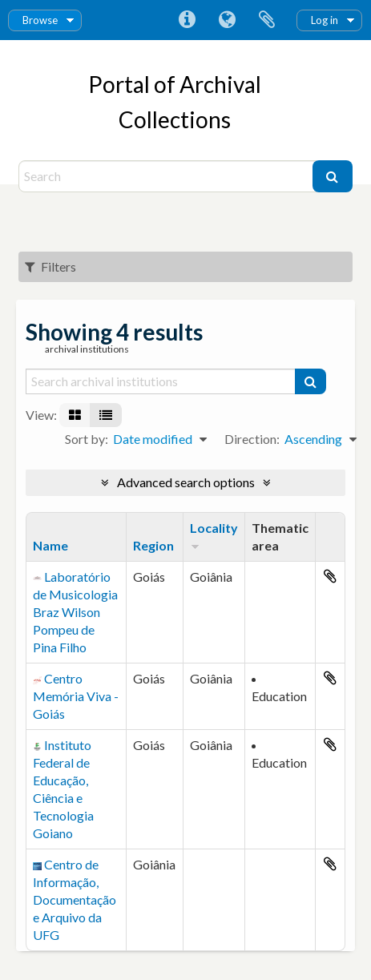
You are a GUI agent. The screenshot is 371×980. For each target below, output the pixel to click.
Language (227, 20)
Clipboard (267, 20)
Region (153, 545)
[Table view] (106, 415)
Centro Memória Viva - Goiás (76, 696)
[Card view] (75, 415)
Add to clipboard (330, 576)
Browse (40, 20)
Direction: (252, 439)
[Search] (167, 176)
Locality (214, 528)
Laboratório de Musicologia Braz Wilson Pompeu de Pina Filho (75, 612)
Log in (325, 20)
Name (50, 545)
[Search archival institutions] (161, 381)
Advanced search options (186, 482)
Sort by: (87, 439)
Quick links (187, 20)
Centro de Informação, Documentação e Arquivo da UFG (75, 899)
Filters (50, 266)
